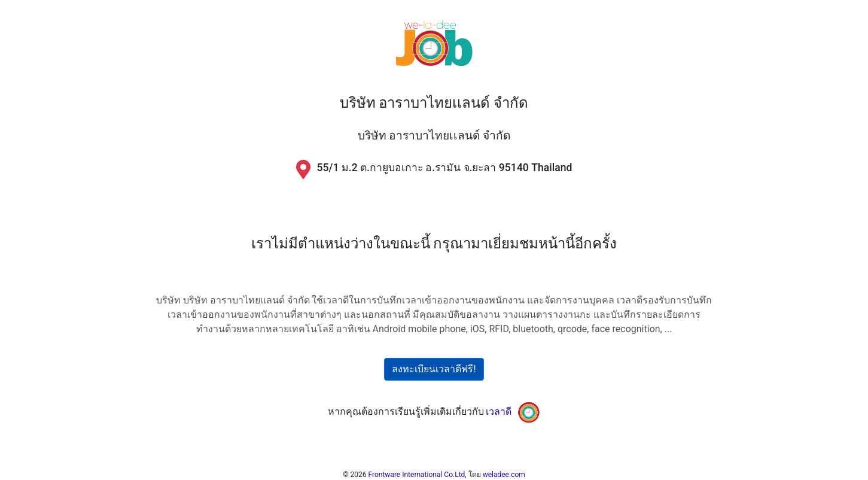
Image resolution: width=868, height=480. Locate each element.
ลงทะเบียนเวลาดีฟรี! (434, 369)
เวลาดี (499, 411)
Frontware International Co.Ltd (417, 475)
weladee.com (504, 475)
